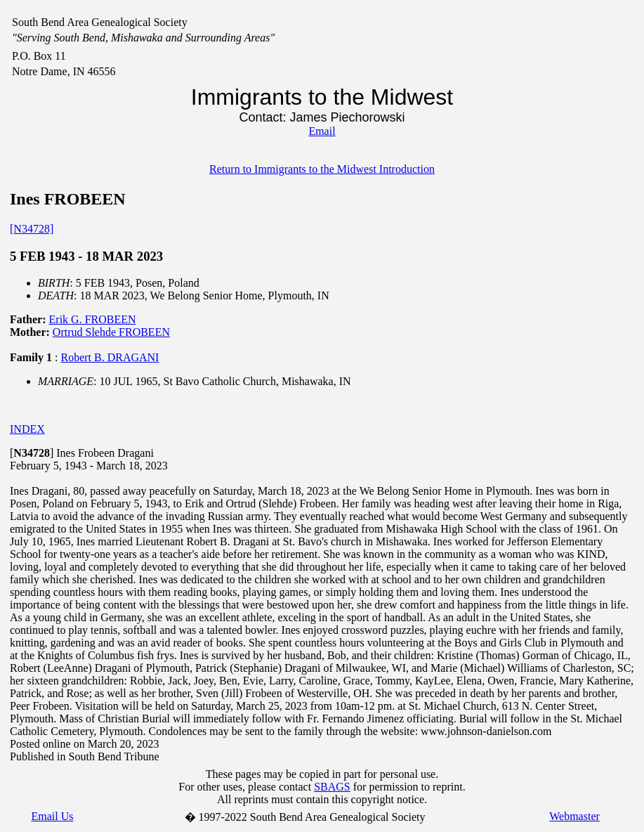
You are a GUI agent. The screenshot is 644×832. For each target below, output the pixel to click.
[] (32, 453)
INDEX (27, 429)
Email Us (53, 816)
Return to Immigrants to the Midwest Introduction (322, 169)
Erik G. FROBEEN (93, 319)
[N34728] (32, 229)
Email (322, 131)
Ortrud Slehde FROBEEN (111, 332)
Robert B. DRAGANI (110, 357)
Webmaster (574, 816)
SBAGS (332, 787)
